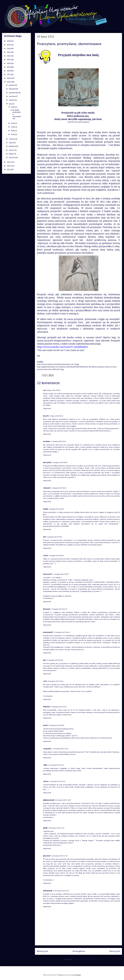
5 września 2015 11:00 (63, 800)
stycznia (12, 158)
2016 (9, 78)
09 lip (13, 131)
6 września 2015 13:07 (61, 891)
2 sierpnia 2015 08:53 (60, 463)
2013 (9, 166)
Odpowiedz (47, 409)
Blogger (78, 975)
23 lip (13, 123)
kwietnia (12, 146)
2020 (9, 63)
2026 (9, 41)
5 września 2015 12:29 (56, 828)
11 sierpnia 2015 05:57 (61, 574)
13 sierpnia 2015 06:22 (62, 632)
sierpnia (12, 100)
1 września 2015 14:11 (56, 765)
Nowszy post (43, 951)
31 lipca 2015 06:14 (56, 416)
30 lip (13, 107)
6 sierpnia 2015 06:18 (56, 509)
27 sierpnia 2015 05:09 (56, 725)
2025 (9, 45)
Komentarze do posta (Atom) (83, 960)
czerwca (12, 139)
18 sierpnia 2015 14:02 (55, 681)
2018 (9, 71)
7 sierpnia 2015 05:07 (56, 556)
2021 (9, 60)
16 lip (13, 127)
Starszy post (115, 951)
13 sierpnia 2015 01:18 (59, 609)
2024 (9, 49)
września (12, 96)
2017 (9, 75)
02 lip (13, 134)
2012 (9, 170)
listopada (12, 89)
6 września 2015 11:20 (59, 856)
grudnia (12, 85)
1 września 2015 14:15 (57, 781)
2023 (9, 52)
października (14, 93)
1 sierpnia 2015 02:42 (59, 441)
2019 (9, 67)
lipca (11, 104)
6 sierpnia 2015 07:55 (54, 537)
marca (11, 150)
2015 (9, 82)
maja (11, 143)
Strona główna (79, 951)
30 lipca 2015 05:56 (53, 390)
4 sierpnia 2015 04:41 (59, 488)
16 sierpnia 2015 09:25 (55, 660)
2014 (9, 162)
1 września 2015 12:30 (60, 749)
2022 (9, 56)
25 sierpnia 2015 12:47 (59, 707)
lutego (11, 154)
